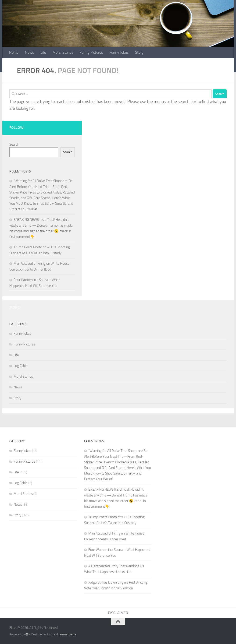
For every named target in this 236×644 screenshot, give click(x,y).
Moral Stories (63, 52)
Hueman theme (66, 634)
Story (139, 52)
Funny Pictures (91, 52)
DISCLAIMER (118, 613)
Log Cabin (21, 366)
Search (14, 144)
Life (43, 52)
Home (14, 52)
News (29, 52)
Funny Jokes (119, 52)
